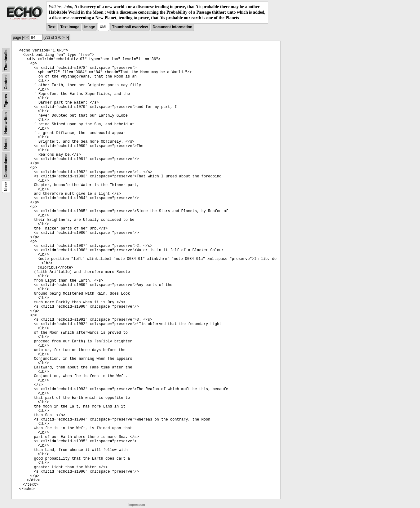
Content (6, 82)
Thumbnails (6, 60)
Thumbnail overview (130, 27)
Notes (6, 143)
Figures (6, 101)
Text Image (70, 27)
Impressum (137, 505)
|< (24, 38)
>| (67, 38)
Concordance (6, 165)
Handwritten (6, 123)
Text (52, 27)
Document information (172, 27)
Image (90, 27)
